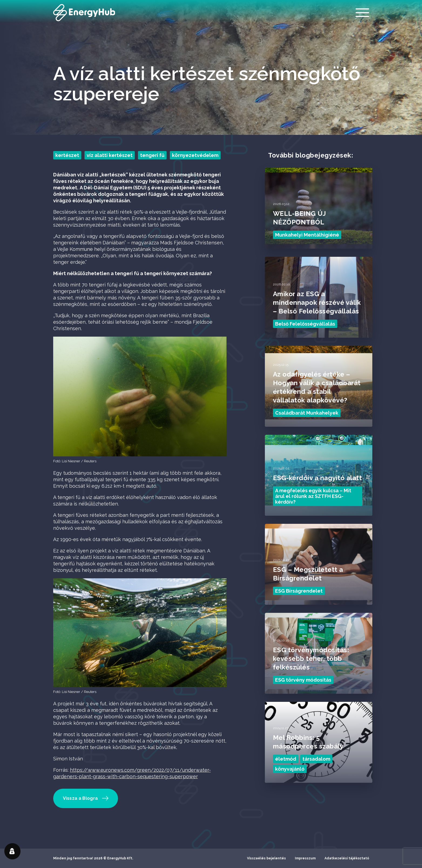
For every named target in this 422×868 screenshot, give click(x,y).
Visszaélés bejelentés (266, 858)
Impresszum (305, 858)
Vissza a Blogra (86, 798)
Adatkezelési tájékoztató (347, 858)
